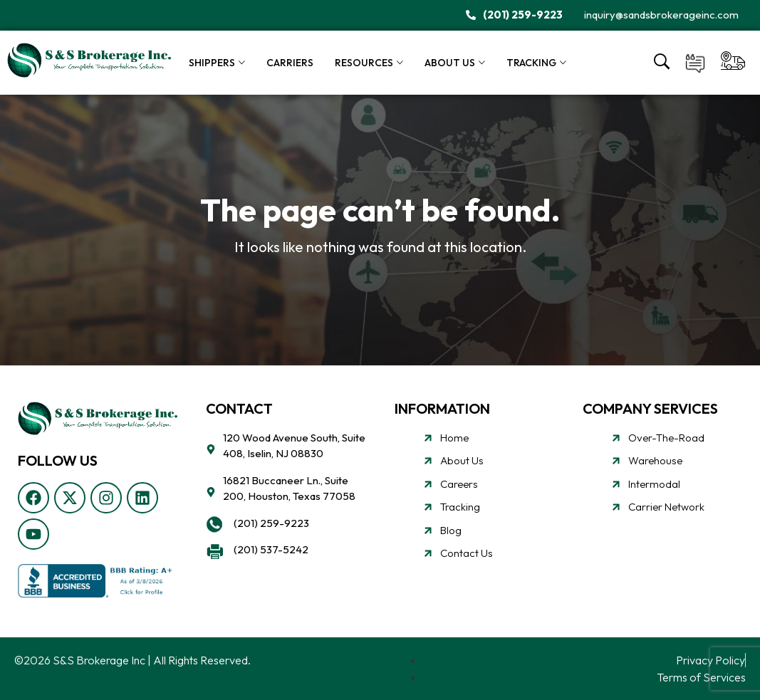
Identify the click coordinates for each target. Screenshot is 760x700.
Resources (364, 63)
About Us (450, 63)
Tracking (531, 63)
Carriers (290, 63)
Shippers (212, 63)
